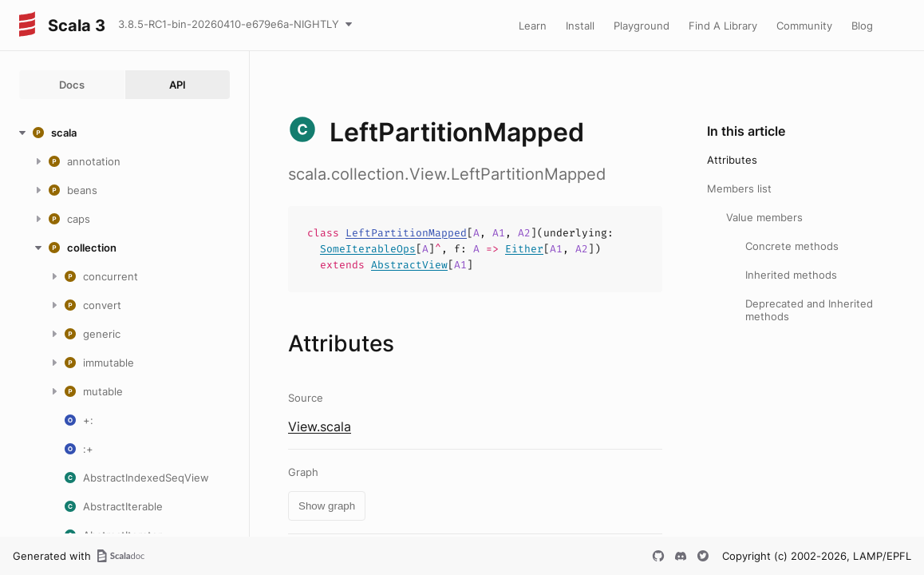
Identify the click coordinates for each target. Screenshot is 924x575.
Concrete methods (792, 246)
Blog (862, 26)
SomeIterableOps (368, 249)
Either (524, 249)
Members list (739, 188)
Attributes (732, 160)
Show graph (327, 506)
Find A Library (723, 26)
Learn (533, 26)
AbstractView (409, 265)
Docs (72, 85)
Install (580, 26)
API (178, 85)
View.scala (320, 426)
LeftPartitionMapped (406, 233)
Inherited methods (791, 275)
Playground (642, 26)
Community (804, 26)
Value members (764, 217)
